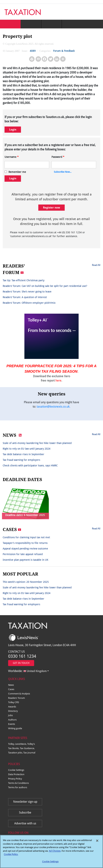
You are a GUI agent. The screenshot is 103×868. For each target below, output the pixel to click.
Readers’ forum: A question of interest (25, 297)
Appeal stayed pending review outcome (25, 549)
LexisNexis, (21, 744)
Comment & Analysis (19, 694)
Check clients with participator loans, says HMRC (30, 465)
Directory (13, 711)
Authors (12, 720)
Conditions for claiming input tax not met (26, 537)
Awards (12, 707)
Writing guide (15, 728)
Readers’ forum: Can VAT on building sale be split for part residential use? (45, 286)
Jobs (10, 715)
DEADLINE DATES (22, 480)
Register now (51, 208)
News (11, 685)
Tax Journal (29, 753)
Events (12, 724)
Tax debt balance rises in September (23, 454)
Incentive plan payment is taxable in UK (25, 560)
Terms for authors (18, 787)
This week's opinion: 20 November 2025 (26, 582)
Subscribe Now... (63, 172)
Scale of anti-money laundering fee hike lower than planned (37, 443)
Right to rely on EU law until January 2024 (27, 449)
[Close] (97, 842)
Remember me (17, 172)
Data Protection (16, 774)
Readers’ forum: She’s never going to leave (27, 292)
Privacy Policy (15, 779)
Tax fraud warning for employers (21, 460)
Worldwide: (27, 671)
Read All (96, 265)
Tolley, (12, 744)
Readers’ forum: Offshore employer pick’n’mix (29, 303)
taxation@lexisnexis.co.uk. (53, 407)
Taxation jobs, (16, 753)
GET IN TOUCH (21, 663)
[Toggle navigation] (96, 12)
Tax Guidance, (27, 748)
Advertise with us (25, 823)
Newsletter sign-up (25, 802)
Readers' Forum (17, 698)
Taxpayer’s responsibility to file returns (25, 543)
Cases (11, 689)
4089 (33, 51)
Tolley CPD (14, 702)
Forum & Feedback (64, 51)
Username (12, 157)
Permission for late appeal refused (23, 554)
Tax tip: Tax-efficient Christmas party (24, 280)
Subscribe (25, 813)
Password (58, 157)
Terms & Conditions (19, 783)
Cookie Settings (16, 770)
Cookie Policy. (11, 856)
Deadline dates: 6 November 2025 (25, 515)
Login (13, 130)
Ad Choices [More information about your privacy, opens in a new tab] (55, 852)
